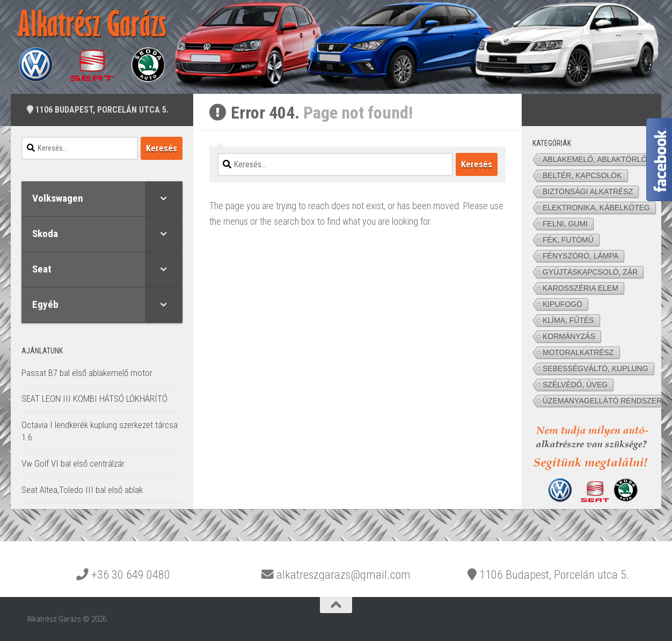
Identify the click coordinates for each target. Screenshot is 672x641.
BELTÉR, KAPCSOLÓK (582, 175)
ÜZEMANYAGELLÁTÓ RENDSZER (602, 401)
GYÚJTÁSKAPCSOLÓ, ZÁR (590, 272)
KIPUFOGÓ (563, 304)
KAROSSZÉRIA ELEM (580, 288)
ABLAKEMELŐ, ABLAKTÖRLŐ (595, 159)
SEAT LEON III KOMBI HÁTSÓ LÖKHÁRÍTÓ (94, 399)
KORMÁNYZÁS (569, 336)
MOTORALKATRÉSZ (578, 352)
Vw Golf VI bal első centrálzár (73, 463)
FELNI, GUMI (565, 224)
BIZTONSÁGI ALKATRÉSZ (588, 191)
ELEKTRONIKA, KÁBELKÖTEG (596, 208)
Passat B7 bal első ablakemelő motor (87, 373)
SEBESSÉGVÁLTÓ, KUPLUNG (596, 369)
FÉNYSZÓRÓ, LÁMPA (580, 256)
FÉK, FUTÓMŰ (568, 240)
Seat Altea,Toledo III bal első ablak (82, 490)
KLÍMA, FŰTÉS (568, 320)
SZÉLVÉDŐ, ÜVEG (575, 385)
